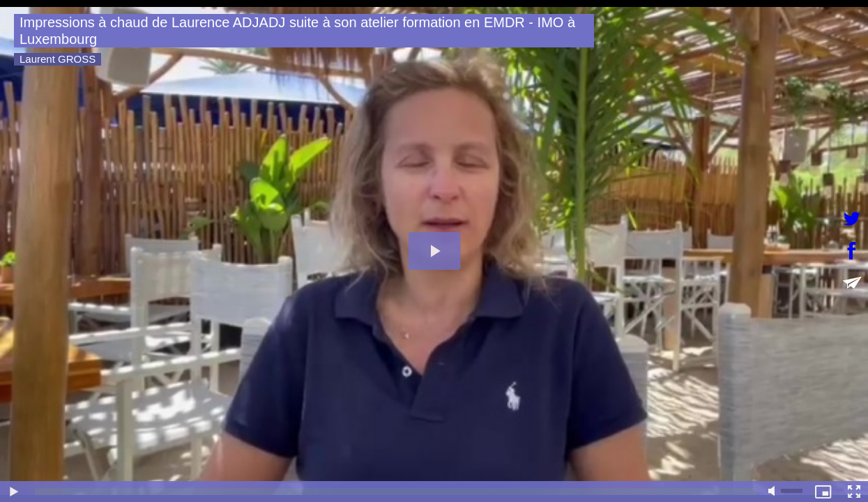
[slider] (396, 492)
